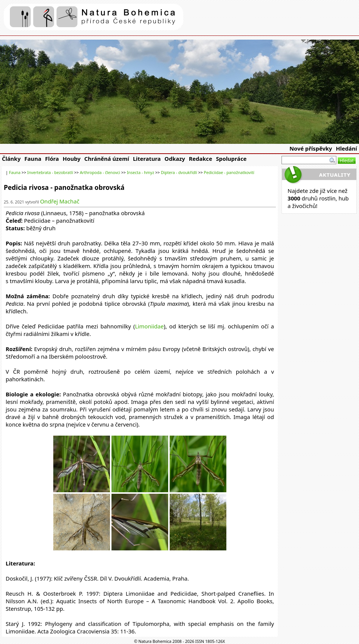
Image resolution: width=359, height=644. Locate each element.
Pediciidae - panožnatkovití (229, 173)
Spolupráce (231, 159)
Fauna (33, 159)
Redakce (201, 159)
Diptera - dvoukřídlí (179, 173)
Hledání (347, 148)
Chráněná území (107, 159)
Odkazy (175, 159)
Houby (72, 159)
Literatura (147, 159)
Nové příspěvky (311, 148)
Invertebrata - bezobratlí (50, 173)
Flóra (52, 159)
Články (11, 159)
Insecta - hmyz (141, 173)
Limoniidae (149, 326)
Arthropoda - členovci (100, 173)
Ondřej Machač (60, 201)
